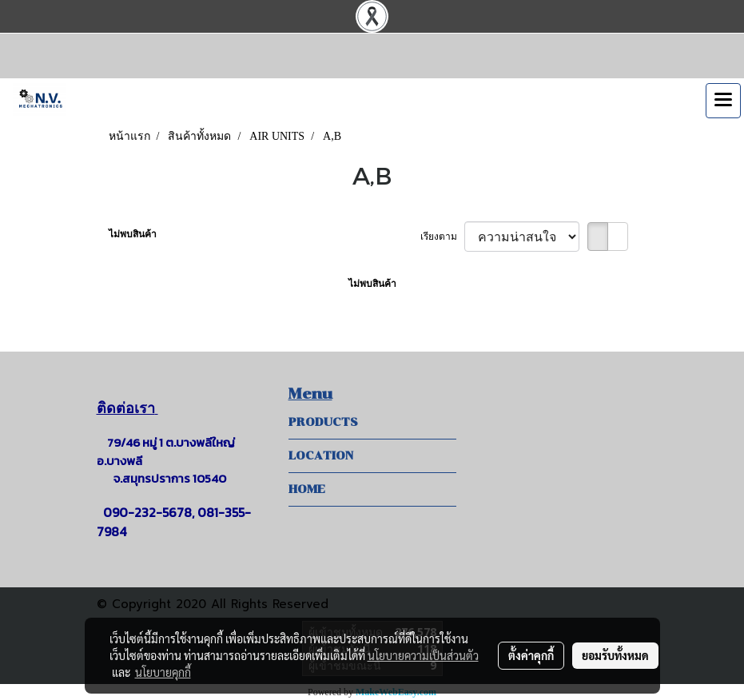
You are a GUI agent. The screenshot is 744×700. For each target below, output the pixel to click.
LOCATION (321, 456)
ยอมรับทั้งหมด (615, 655)
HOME (307, 489)
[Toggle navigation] (723, 101)
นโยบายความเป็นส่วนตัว (423, 655)
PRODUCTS (323, 422)
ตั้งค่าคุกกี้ (531, 655)
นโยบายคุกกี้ (163, 672)
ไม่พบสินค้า (133, 234)
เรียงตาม (442, 237)
